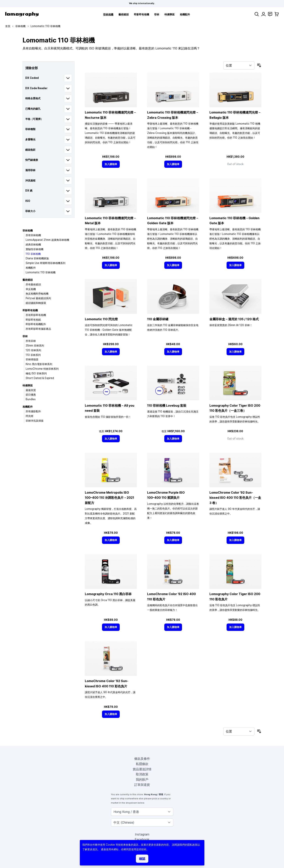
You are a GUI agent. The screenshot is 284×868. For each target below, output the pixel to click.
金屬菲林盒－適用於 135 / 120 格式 (234, 319)
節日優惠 (31, 395)
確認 (142, 859)
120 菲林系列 (33, 350)
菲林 (157, 14)
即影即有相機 (142, 14)
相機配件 (185, 14)
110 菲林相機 (33, 254)
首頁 (8, 26)
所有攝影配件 (33, 411)
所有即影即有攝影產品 (38, 329)
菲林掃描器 (32, 359)
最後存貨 (31, 390)
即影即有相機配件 (36, 324)
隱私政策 (192, 845)
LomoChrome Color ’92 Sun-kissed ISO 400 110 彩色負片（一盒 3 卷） (235, 498)
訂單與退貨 (142, 785)
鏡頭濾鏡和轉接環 (36, 303)
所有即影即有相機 (36, 315)
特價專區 (170, 14)
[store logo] (22, 14)
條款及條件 (142, 759)
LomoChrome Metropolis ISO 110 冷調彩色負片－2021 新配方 (109, 498)
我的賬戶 (142, 779)
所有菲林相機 (33, 235)
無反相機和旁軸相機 (37, 294)
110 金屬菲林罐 (158, 319)
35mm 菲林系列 (35, 346)
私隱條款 (142, 764)
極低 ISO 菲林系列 (36, 373)
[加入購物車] (111, 164)
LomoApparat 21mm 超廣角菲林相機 (47, 240)
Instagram (142, 834)
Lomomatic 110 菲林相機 (41, 272)
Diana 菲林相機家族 (37, 258)
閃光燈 (29, 416)
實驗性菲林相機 (35, 249)
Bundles (31, 399)
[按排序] (239, 65)
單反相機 (31, 289)
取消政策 (142, 774)
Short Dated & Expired (40, 378)
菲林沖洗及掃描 (35, 421)
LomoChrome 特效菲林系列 (42, 369)
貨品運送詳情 (142, 769)
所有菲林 (31, 341)
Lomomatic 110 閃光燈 (101, 319)
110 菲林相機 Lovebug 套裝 (167, 405)
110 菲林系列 (33, 355)
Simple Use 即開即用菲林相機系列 (46, 263)
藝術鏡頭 (124, 14)
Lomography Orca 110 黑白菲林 (108, 594)
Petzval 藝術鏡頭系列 (38, 298)
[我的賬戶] (263, 14)
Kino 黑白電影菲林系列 (39, 364)
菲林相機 (108, 14)
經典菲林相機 (33, 244)
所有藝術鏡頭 (33, 284)
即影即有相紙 (33, 320)
